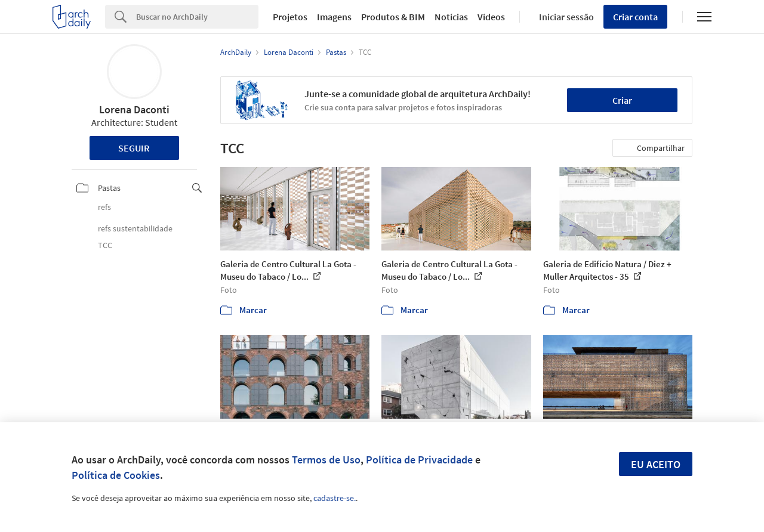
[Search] (197, 17)
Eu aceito (656, 464)
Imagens (334, 17)
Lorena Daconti (134, 109)
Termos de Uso (326, 460)
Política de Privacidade (419, 460)
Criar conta (635, 17)
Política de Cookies (116, 475)
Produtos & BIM (393, 17)
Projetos (290, 17)
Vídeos (491, 17)
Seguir (134, 148)
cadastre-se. (335, 498)
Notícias (451, 17)
